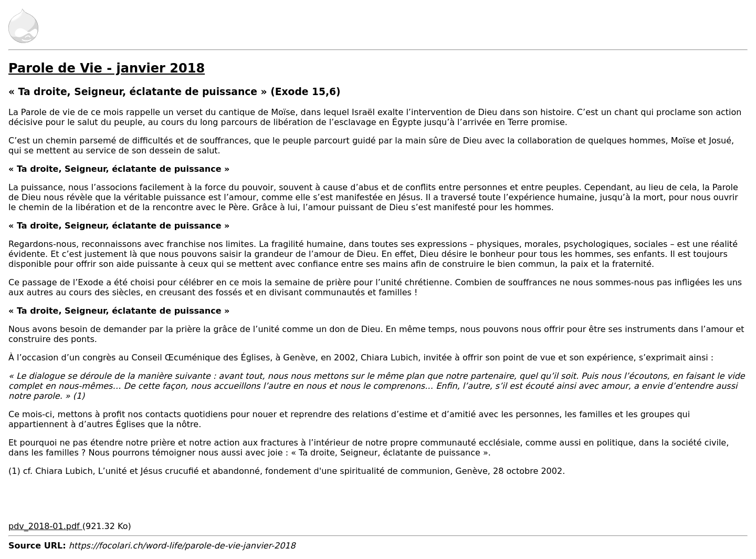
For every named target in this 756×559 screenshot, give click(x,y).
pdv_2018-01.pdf (45, 526)
